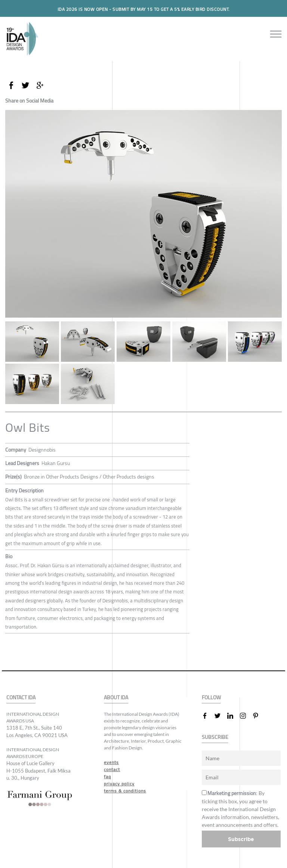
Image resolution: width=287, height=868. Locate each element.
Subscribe (241, 839)
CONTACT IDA (21, 698)
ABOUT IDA (116, 698)
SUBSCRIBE (215, 737)
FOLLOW (211, 698)
